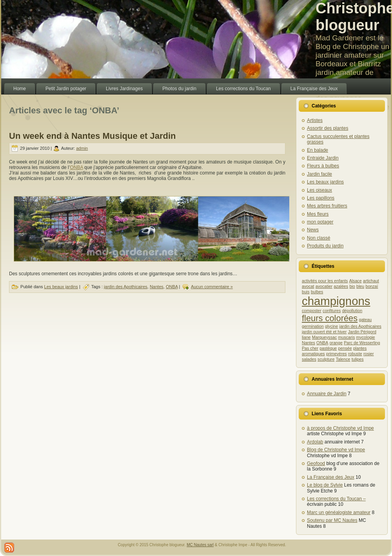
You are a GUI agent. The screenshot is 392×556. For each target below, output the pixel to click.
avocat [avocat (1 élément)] (308, 286)
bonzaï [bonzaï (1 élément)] (372, 286)
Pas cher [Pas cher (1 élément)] (310, 348)
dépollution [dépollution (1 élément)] (352, 311)
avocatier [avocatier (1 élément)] (324, 286)
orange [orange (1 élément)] (336, 343)
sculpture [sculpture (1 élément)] (326, 359)
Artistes (315, 120)
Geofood (316, 463)
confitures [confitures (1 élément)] (332, 311)
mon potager (320, 222)
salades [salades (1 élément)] (309, 359)
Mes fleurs (318, 214)
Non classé (318, 238)
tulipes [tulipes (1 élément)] (358, 359)
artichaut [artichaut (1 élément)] (371, 281)
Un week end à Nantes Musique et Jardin (92, 136)
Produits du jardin (325, 246)
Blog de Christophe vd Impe (336, 450)
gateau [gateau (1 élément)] (366, 320)
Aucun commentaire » (212, 287)
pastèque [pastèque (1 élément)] (328, 348)
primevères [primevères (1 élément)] (337, 354)
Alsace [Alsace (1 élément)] (356, 281)
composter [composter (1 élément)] (312, 311)
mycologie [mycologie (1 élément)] (366, 337)
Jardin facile (319, 174)
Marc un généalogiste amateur (339, 512)
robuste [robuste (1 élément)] (355, 354)
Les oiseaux (319, 190)
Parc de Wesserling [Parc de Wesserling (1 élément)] (362, 343)
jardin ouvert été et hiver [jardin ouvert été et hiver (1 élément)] (324, 332)
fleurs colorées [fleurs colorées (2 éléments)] (330, 318)
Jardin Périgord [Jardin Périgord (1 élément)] (362, 332)
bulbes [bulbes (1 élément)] (317, 292)
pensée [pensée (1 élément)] (345, 348)
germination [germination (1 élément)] (313, 326)
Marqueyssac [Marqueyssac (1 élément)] (324, 337)
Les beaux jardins (61, 287)
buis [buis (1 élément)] (306, 292)
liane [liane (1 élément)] (306, 337)
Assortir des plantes (328, 128)
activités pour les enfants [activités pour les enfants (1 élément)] (325, 281)
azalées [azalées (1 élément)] (341, 286)
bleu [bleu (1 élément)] (360, 286)
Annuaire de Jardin (327, 394)
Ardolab (315, 442)
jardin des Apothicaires (126, 287)
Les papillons (321, 198)
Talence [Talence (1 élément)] (343, 359)
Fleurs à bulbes (323, 166)
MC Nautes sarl (200, 545)
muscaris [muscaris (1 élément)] (347, 337)
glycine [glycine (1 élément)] (331, 326)
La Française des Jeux (331, 477)
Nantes (157, 287)
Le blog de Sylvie (325, 485)
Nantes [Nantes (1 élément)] (309, 343)
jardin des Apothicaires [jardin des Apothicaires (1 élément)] (360, 326)
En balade (318, 150)
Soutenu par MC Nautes (332, 520)
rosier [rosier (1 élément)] (369, 354)
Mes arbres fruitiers (327, 206)
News (313, 230)
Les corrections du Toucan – (336, 499)
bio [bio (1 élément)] (352, 286)
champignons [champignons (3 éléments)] (336, 301)
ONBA (76, 167)
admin (82, 148)
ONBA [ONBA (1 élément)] (322, 343)
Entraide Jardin (323, 158)
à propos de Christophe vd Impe (340, 428)
